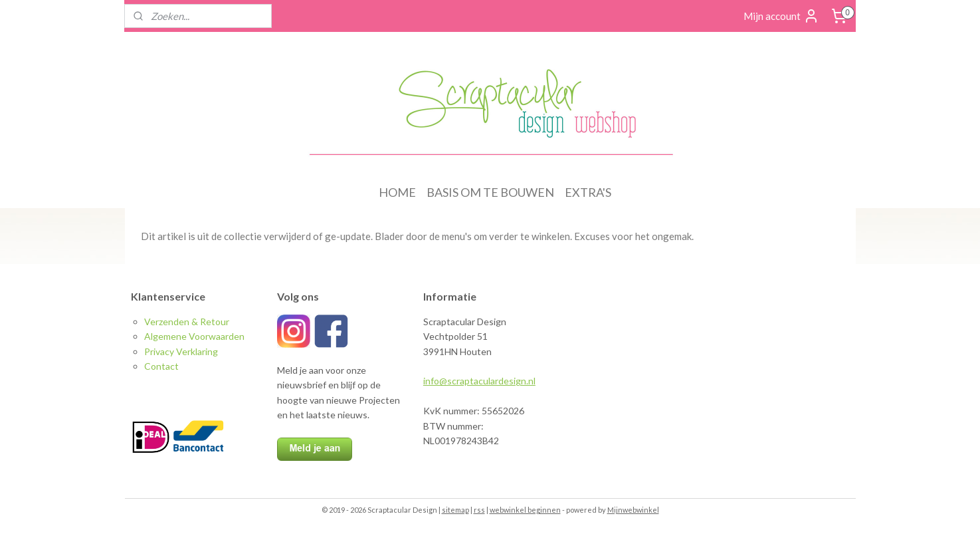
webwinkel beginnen (525, 510)
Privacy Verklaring (181, 351)
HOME (397, 192)
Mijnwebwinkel (633, 510)
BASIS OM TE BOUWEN (490, 192)
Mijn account (781, 16)
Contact (161, 366)
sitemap (455, 510)
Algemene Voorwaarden (194, 336)
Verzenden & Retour (187, 322)
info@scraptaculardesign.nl (479, 381)
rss (479, 510)
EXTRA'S (588, 192)
